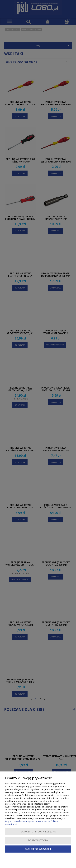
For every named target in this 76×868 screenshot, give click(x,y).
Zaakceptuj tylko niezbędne (38, 832)
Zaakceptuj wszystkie (38, 849)
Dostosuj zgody (38, 840)
